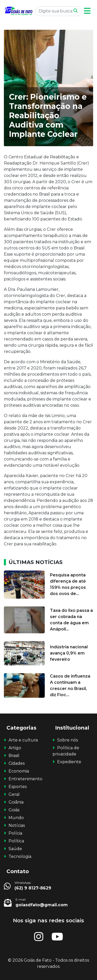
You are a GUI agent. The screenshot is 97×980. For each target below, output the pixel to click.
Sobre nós (68, 740)
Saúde (15, 849)
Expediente (69, 762)
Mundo (16, 818)
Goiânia (16, 802)
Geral (14, 794)
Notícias (17, 825)
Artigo (15, 748)
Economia (19, 771)
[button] (87, 11)
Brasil (14, 756)
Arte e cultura (23, 740)
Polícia (15, 833)
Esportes (18, 787)
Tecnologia (20, 856)
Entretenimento (25, 779)
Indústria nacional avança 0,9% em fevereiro (69, 653)
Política (16, 841)
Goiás (14, 810)
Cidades (17, 763)
